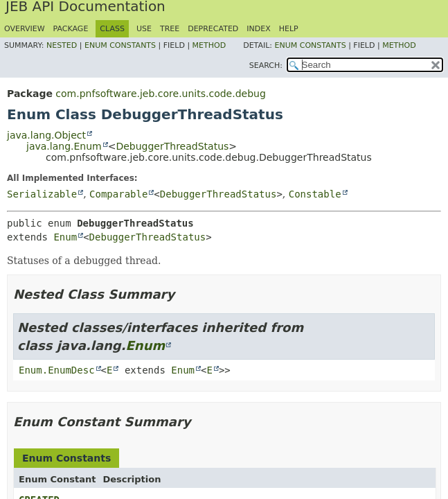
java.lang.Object (46, 135)
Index (258, 29)
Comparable (118, 194)
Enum (65, 237)
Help (289, 29)
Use (144, 29)
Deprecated (213, 29)
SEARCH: (266, 65)
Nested (62, 45)
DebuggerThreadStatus (172, 146)
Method (209, 45)
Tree (170, 29)
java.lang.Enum (64, 146)
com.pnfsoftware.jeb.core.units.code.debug (160, 94)
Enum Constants (120, 45)
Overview (25, 29)
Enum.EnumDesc (57, 370)
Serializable (42, 194)
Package (71, 29)
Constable (315, 194)
